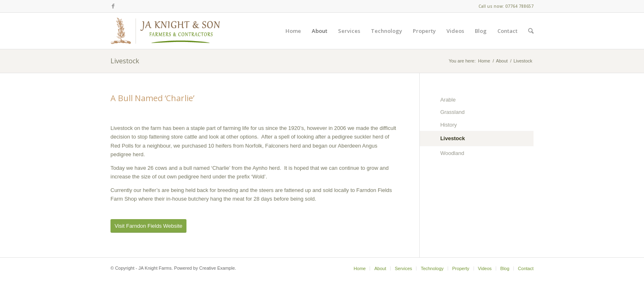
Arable (448, 100)
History (448, 125)
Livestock (125, 61)
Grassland (452, 112)
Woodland (452, 153)
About (502, 61)
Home (484, 61)
